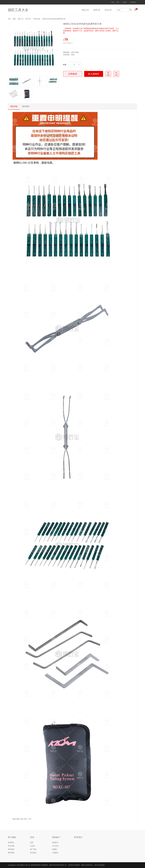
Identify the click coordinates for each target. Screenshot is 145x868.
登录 (113, 2)
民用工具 (97, 10)
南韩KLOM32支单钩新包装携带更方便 (54, 19)
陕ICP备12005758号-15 (58, 865)
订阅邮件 (55, 853)
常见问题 (11, 846)
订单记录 (55, 846)
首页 (9, 19)
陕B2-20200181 (87, 865)
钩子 (26, 819)
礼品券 (32, 846)
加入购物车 (94, 74)
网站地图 (11, 853)
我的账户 (55, 842)
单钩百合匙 (37, 19)
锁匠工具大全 (18, 10)
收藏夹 (125, 2)
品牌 (32, 842)
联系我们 (11, 842)
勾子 (30, 819)
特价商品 (33, 853)
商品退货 (11, 849)
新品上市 (85, 10)
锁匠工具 (21, 19)
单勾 (22, 819)
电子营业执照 (100, 865)
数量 (65, 65)
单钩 (18, 819)
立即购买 (73, 74)
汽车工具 (108, 10)
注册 (118, 2)
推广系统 (33, 849)
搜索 (14, 19)
